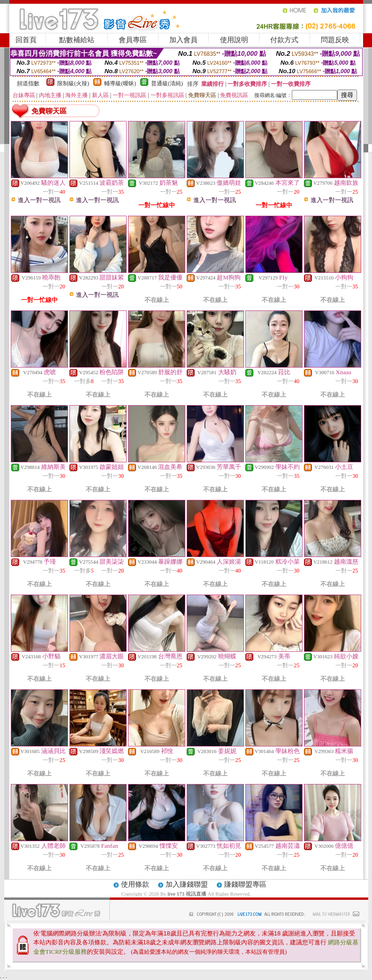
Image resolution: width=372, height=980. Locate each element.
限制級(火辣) (73, 83)
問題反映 (335, 40)
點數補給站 (77, 40)
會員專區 (133, 40)
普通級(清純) (167, 83)
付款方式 (284, 40)
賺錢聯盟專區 (245, 884)
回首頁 (26, 40)
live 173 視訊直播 (187, 894)
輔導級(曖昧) (120, 83)
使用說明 (234, 40)
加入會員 (183, 40)
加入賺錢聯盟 (187, 884)
